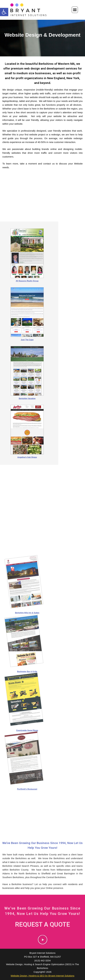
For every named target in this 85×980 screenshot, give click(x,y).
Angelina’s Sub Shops (42, 405)
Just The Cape (42, 341)
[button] (4, 12)
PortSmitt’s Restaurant (42, 737)
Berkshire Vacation (42, 373)
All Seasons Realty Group (42, 310)
